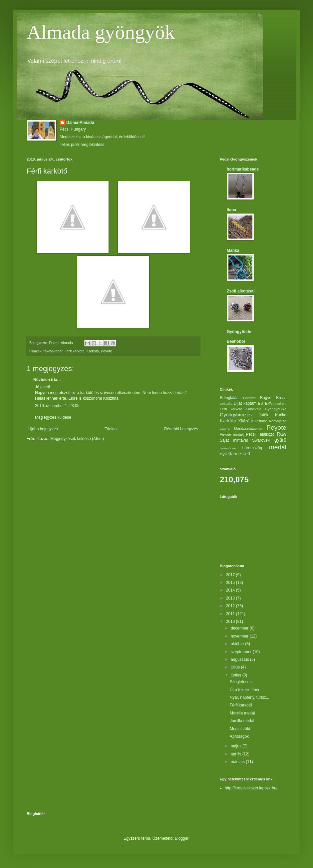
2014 (231, 590)
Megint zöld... (242, 729)
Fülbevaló (254, 409)
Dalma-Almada (80, 123)
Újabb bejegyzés (43, 429)
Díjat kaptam (245, 403)
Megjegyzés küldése (53, 417)
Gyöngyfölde (239, 332)
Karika (281, 415)
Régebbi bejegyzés (181, 429)
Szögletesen (241, 682)
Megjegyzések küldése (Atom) (77, 439)
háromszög (252, 448)
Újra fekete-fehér (245, 690)
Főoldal (111, 429)
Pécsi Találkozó (260, 434)
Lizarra (225, 429)
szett (245, 454)
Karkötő (93, 351)
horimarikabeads (243, 169)
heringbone (228, 448)
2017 (231, 575)
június (237, 675)
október (238, 644)
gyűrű (280, 440)
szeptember (242, 652)
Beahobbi (236, 341)
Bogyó (266, 398)
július (236, 667)
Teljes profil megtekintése (82, 145)
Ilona (231, 210)
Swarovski (261, 440)
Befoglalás (229, 398)
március (238, 762)
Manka (233, 250)
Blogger (182, 838)
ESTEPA (265, 403)
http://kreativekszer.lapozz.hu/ (251, 788)
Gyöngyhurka (276, 409)
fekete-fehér (53, 351)
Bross (281, 398)
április (237, 754)
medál (278, 447)
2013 (231, 598)
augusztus (240, 659)
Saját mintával (234, 440)
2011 (231, 614)
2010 (231, 622)
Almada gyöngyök (101, 32)
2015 (231, 583)
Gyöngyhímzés (236, 415)
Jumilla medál (242, 721)
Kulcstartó (259, 421)
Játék (264, 415)
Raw (282, 434)
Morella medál (242, 713)
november (240, 636)
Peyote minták (232, 434)
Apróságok (239, 736)
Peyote (107, 351)
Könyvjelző (278, 421)
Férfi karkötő (75, 351)
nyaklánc (229, 454)
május (237, 746)
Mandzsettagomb (248, 428)
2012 (231, 606)
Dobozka (226, 404)
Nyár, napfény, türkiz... (250, 697)
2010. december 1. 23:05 (57, 406)
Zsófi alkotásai (241, 291)
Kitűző (244, 421)
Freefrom (280, 404)
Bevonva (249, 398)
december (240, 628)
